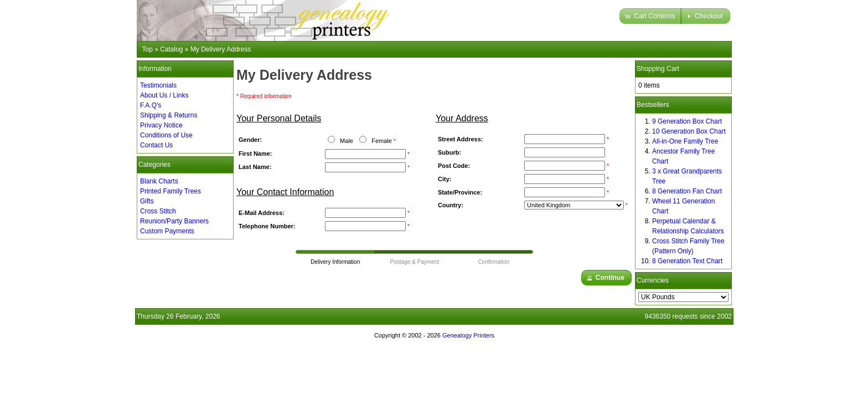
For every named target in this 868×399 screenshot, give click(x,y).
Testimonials (158, 85)
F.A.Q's (151, 105)
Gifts (147, 201)
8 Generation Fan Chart (687, 191)
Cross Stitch (158, 211)
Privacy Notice (161, 125)
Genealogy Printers (468, 335)
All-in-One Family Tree (685, 141)
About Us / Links (164, 95)
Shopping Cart (658, 69)
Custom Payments (167, 231)
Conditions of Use (166, 135)
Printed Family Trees (170, 191)
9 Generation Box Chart (687, 121)
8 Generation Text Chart (687, 261)
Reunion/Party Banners (174, 221)
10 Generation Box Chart (689, 131)
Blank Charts (159, 181)
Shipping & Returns (169, 115)
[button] (651, 16)
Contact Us (156, 145)
